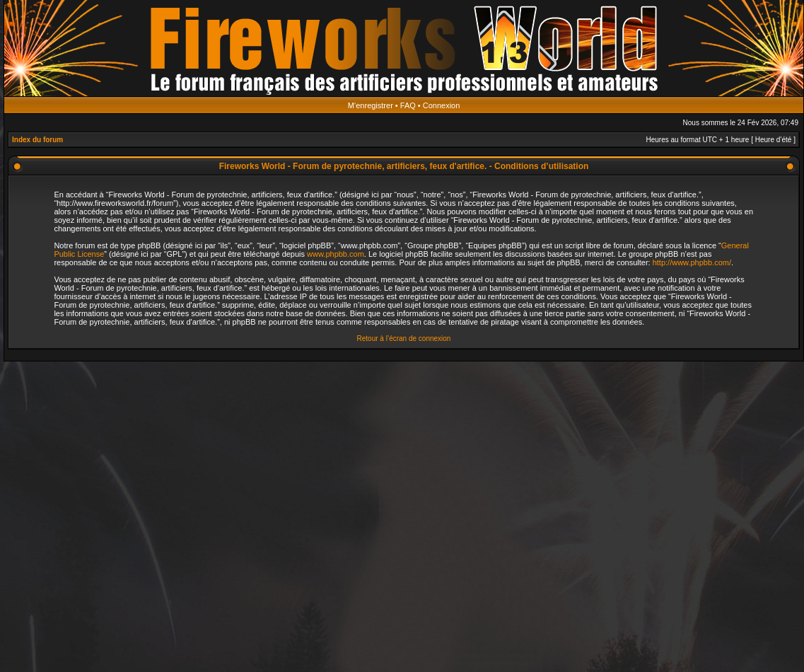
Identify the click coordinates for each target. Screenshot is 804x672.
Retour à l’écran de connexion (404, 338)
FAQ (408, 105)
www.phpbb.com (336, 254)
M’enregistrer (371, 105)
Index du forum (37, 140)
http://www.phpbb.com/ (692, 262)
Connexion (442, 105)
